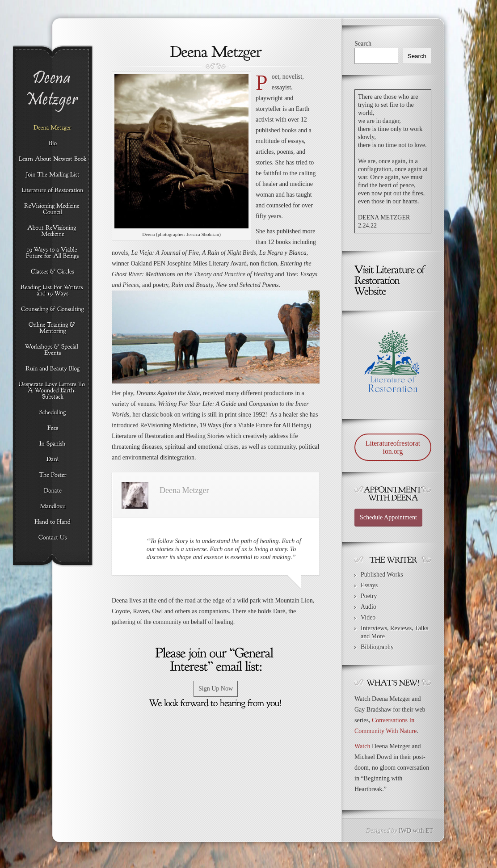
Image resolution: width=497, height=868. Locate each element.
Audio (369, 607)
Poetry (369, 596)
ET (429, 831)
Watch (362, 746)
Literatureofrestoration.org (393, 447)
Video (368, 617)
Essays (369, 585)
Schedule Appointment (388, 517)
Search (363, 44)
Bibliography (377, 647)
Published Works (382, 575)
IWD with (411, 831)
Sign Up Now (216, 689)
